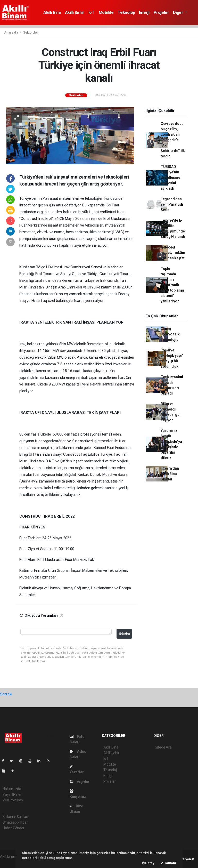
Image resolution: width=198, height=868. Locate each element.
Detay (148, 863)
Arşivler (80, 782)
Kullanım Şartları (15, 817)
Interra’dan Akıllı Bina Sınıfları (170, 474)
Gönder (125, 634)
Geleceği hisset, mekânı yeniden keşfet (173, 253)
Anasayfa (11, 32)
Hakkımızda (12, 789)
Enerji (144, 13)
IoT (92, 13)
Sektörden (31, 32)
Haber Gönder (14, 828)
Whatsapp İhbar (15, 822)
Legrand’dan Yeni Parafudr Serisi (172, 204)
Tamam (168, 863)
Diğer (179, 13)
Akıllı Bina (52, 13)
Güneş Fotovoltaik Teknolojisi (170, 334)
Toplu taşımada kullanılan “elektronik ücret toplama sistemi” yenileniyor (172, 285)
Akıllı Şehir (75, 13)
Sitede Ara (163, 747)
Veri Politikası (13, 800)
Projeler (161, 13)
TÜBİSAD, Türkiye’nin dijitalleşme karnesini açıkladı (170, 178)
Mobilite (106, 13)
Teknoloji (126, 13)
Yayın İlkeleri (12, 794)
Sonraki (6, 694)
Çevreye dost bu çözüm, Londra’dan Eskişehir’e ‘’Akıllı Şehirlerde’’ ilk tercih (173, 140)
